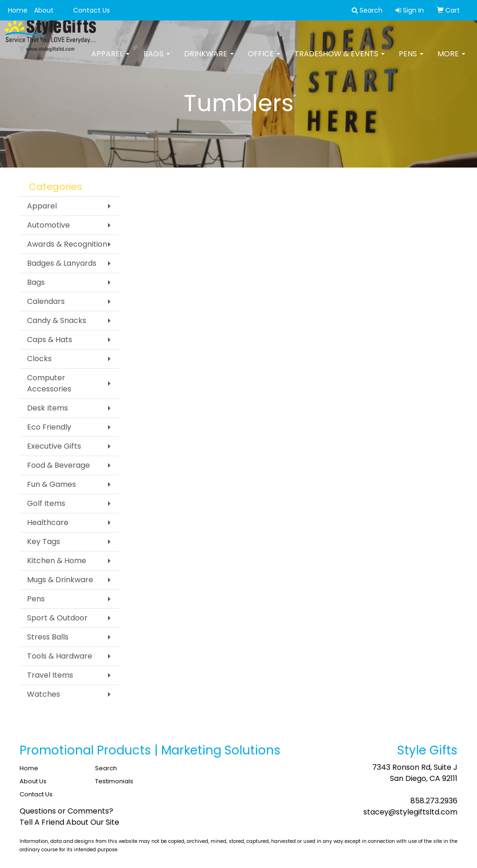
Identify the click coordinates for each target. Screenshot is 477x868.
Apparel (110, 60)
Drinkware (209, 60)
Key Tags (44, 542)
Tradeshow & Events (340, 60)
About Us (33, 781)
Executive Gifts (54, 446)
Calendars (46, 301)
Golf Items (46, 503)
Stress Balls (48, 637)
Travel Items (50, 675)
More (451, 60)
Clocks (39, 359)
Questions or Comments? (66, 811)
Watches (44, 694)
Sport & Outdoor (57, 618)
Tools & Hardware (60, 656)
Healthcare (48, 522)
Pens (411, 60)
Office (264, 60)
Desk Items (48, 408)
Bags (157, 60)
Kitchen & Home (57, 561)
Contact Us (92, 10)
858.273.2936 (434, 801)
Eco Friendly (49, 427)
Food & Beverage (58, 465)
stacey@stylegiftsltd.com (410, 812)
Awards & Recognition (67, 244)
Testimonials (114, 781)
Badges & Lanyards (62, 263)
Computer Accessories (49, 383)
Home (18, 10)
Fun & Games (51, 484)
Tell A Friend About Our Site (69, 822)
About (44, 10)
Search (106, 768)
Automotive (48, 225)
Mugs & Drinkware (60, 580)
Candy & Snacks (57, 320)
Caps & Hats (50, 340)
